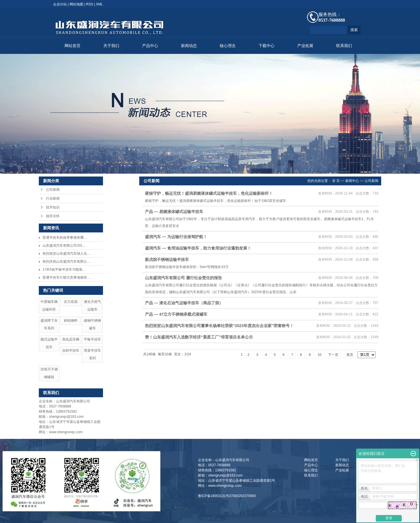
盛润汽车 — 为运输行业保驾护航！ (176, 237)
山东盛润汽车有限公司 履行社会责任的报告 (183, 278)
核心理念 (228, 46)
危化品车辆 (71, 339)
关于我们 (111, 46)
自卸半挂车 (71, 350)
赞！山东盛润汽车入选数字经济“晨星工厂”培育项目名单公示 (199, 337)
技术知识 (53, 207)
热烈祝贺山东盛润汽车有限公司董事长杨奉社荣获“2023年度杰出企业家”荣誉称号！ (219, 326)
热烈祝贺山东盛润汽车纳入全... (66, 254)
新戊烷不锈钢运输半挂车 (167, 260)
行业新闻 (53, 198)
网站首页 (72, 46)
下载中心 (266, 46)
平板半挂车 (92, 339)
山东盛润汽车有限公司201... (64, 246)
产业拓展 (305, 46)
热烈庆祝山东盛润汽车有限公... (66, 261)
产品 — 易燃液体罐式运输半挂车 (174, 212)
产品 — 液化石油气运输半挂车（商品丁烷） (184, 303)
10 (319, 355)
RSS (90, 4)
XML (99, 4)
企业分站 (60, 4)
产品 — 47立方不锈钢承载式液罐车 (176, 314)
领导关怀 (53, 216)
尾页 (350, 355)
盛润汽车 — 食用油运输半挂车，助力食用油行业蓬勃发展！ (198, 248)
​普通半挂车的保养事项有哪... (64, 238)
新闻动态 (189, 46)
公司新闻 (53, 190)
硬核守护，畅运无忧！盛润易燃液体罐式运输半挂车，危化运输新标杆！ (209, 193)
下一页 (333, 355)
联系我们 (344, 46)
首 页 (336, 181)
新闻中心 (352, 181)
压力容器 (71, 302)
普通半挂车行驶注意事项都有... (66, 277)
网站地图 (76, 4)
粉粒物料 (71, 321)
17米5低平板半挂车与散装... (64, 269)
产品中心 (150, 46)
